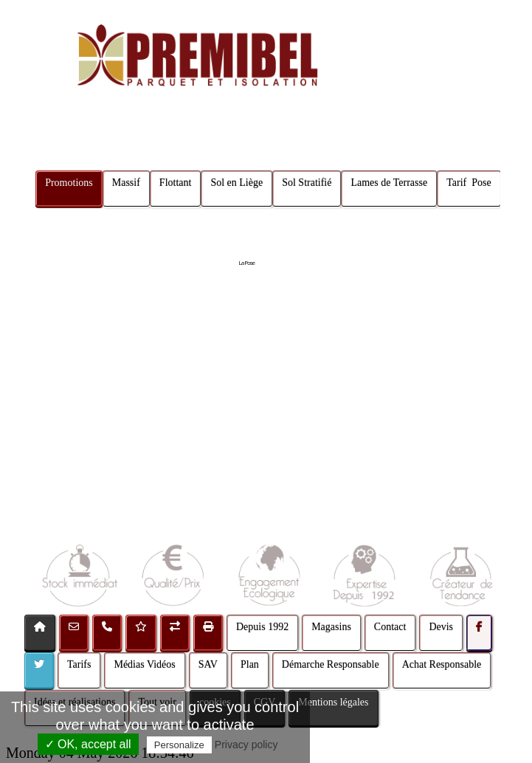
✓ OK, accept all (88, 744)
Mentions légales (333, 702)
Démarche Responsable (331, 664)
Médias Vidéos (144, 664)
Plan (250, 664)
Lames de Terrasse (389, 183)
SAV (208, 664)
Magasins (331, 627)
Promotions (69, 183)
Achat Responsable (442, 664)
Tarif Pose (469, 183)
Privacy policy (246, 745)
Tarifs (79, 664)
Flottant (176, 183)
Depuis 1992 (262, 627)
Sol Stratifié (307, 183)
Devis (441, 627)
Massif (126, 183)
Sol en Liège (236, 183)
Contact (390, 627)
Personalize (179, 745)
